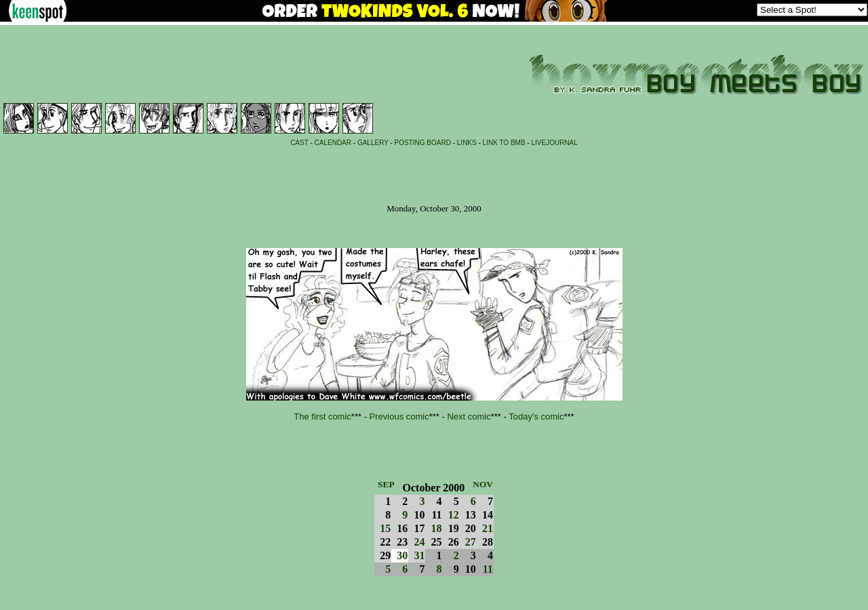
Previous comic (399, 416)
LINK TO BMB (504, 143)
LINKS (467, 143)
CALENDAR (333, 143)
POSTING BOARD (423, 143)
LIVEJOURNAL (554, 143)
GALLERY (373, 143)
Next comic (469, 416)
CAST (299, 143)
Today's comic (536, 416)
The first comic (322, 416)
